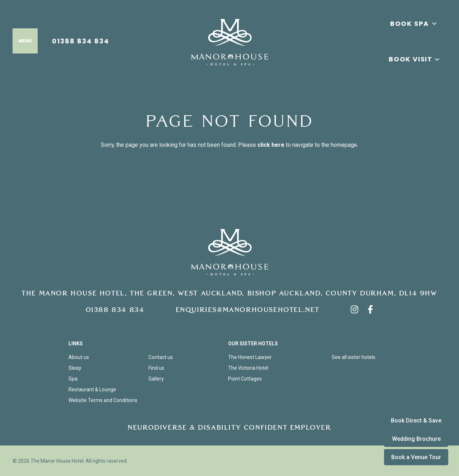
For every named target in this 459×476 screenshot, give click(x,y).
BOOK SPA (414, 24)
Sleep (75, 368)
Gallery (156, 379)
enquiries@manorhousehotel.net (248, 310)
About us (79, 357)
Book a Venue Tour (416, 457)
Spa (73, 379)
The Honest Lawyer (250, 357)
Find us (156, 368)
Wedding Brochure (416, 439)
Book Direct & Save (416, 421)
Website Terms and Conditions (103, 400)
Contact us (161, 357)
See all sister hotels (354, 357)
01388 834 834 (81, 41)
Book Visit (411, 59)
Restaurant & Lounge (92, 389)
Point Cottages (245, 379)
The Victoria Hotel (248, 368)
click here (271, 145)
